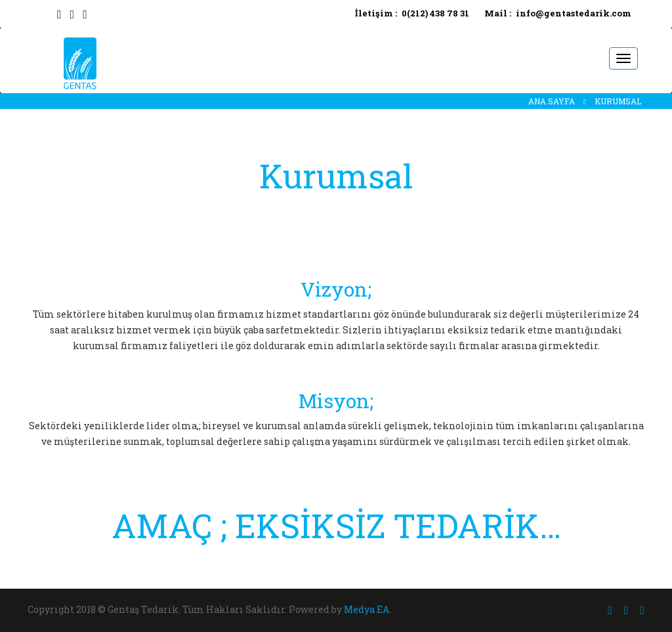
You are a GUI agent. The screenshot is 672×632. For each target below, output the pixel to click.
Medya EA (367, 609)
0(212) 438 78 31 (435, 13)
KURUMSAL (618, 101)
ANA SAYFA (552, 101)
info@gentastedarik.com (574, 13)
